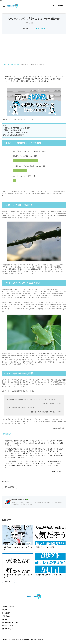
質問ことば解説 (30, 23)
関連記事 (7, 581)
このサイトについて (8, 607)
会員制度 (5, 610)
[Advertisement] (34, 48)
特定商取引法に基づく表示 (10, 622)
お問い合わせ (6, 616)
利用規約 (5, 619)
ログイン (54, 6)
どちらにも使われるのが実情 (13, 135)
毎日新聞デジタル (7, 629)
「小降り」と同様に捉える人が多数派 (17, 128)
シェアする (41, 28)
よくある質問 (6, 613)
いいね (27, 28)
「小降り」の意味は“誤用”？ (13, 130)
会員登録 (60, 6)
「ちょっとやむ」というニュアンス (16, 133)
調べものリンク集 (7, 626)
